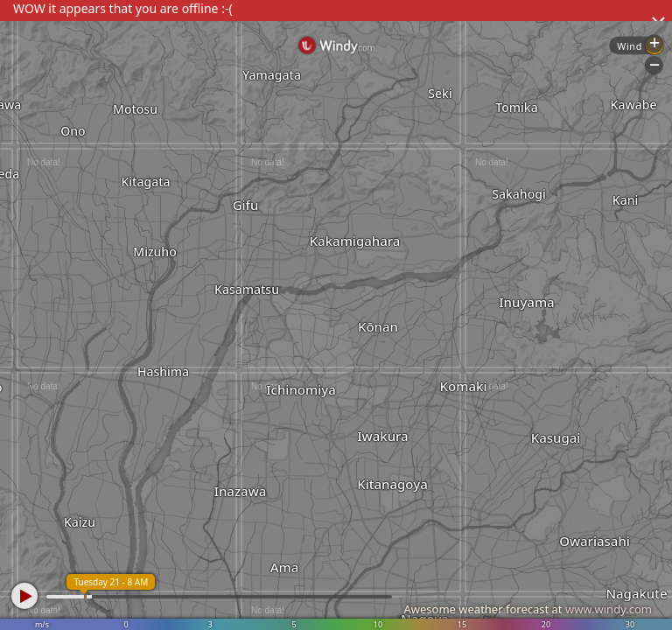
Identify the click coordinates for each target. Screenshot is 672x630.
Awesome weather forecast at (528, 609)
